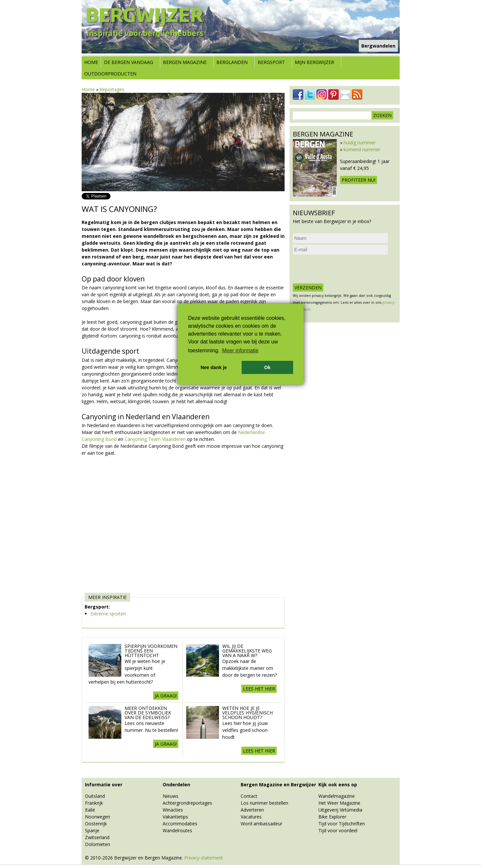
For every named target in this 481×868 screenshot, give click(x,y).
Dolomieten (98, 844)
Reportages (112, 89)
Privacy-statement (204, 858)
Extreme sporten (108, 614)
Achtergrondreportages (187, 803)
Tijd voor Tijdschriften (342, 824)
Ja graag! (166, 696)
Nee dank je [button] (214, 367)
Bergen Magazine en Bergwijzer (278, 785)
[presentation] (343, 269)
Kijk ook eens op (338, 785)
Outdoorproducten (110, 74)
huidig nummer (360, 143)
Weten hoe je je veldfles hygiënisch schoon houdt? (248, 713)
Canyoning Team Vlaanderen (156, 439)
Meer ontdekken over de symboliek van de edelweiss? (148, 713)
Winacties (173, 810)
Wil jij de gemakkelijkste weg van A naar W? (247, 651)
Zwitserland (97, 837)
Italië (90, 810)
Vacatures (251, 817)
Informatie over (104, 785)
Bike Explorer (332, 817)
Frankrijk (94, 803)
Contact (249, 796)
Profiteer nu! (359, 180)
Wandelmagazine (337, 796)
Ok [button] (267, 367)
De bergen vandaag (129, 62)
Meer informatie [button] (240, 351)
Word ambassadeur (261, 824)
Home (91, 62)
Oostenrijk (96, 824)
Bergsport (271, 62)
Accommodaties (180, 824)
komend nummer (362, 149)
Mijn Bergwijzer (314, 62)
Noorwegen (98, 817)
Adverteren (252, 810)
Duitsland (95, 796)
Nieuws (170, 796)
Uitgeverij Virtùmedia (340, 810)
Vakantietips (175, 817)
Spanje (92, 830)
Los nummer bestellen (264, 803)
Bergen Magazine (185, 62)
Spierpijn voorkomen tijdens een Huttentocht (151, 651)
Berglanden (232, 62)
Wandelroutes (177, 830)
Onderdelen (176, 785)
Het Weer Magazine (339, 803)
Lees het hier (259, 689)
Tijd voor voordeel (338, 830)
